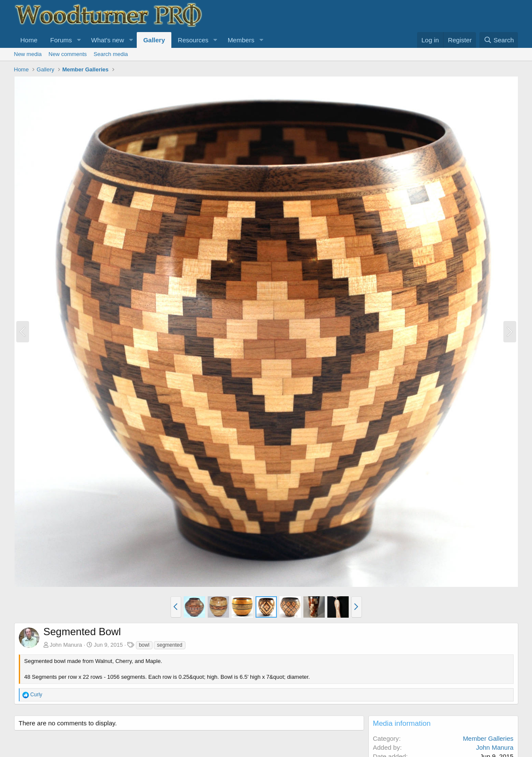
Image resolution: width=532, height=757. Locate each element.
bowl (144, 645)
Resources (193, 40)
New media (28, 54)
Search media (111, 54)
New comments (68, 54)
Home (29, 40)
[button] (79, 40)
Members (241, 40)
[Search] (499, 40)
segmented (169, 645)
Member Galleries (488, 738)
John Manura (66, 645)
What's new (107, 40)
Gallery (154, 40)
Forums (61, 40)
